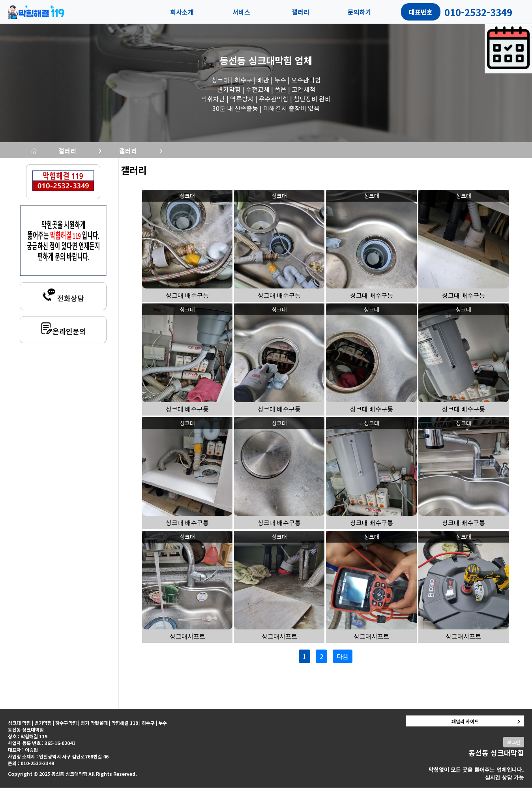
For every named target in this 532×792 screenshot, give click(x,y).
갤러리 (301, 12)
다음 (343, 661)
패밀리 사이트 (465, 726)
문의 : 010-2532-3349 (31, 767)
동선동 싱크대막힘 (256, 60)
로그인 (514, 746)
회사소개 (182, 12)
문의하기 (360, 12)
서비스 (241, 12)
